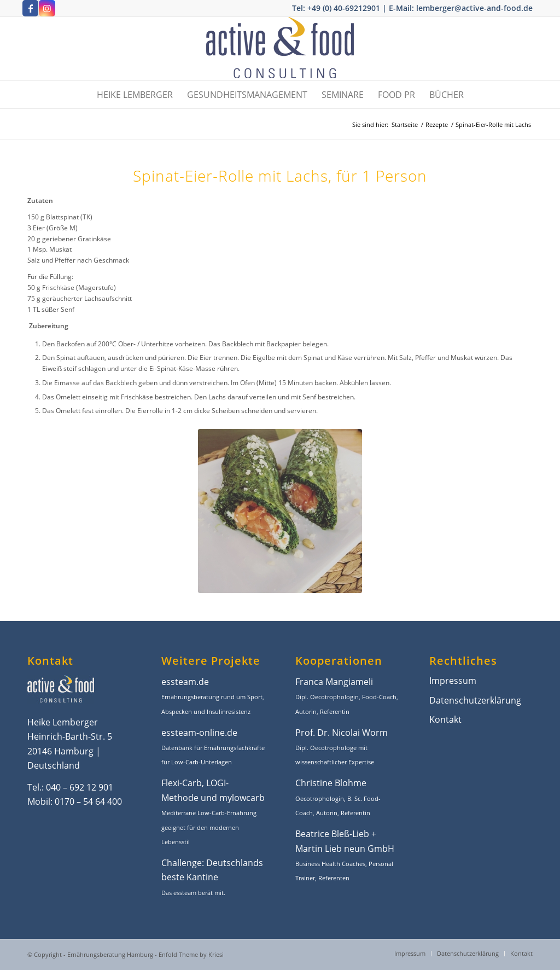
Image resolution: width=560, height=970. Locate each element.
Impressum (453, 681)
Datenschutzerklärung (475, 700)
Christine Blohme (331, 783)
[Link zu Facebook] (30, 8)
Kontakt (445, 719)
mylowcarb (242, 798)
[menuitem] (135, 95)
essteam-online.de (199, 733)
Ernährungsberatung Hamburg (110, 954)
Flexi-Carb (182, 783)
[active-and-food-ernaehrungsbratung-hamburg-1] (280, 49)
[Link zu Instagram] (47, 8)
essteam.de (185, 682)
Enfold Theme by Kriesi (191, 954)
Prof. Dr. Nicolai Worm (342, 733)
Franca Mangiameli (334, 682)
